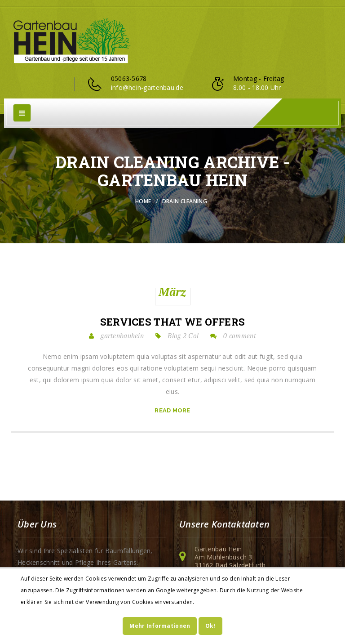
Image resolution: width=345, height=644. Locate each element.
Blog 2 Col (183, 335)
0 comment (240, 335)
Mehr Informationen (160, 626)
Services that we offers (172, 322)
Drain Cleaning (185, 201)
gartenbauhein (122, 335)
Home (143, 201)
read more (172, 410)
